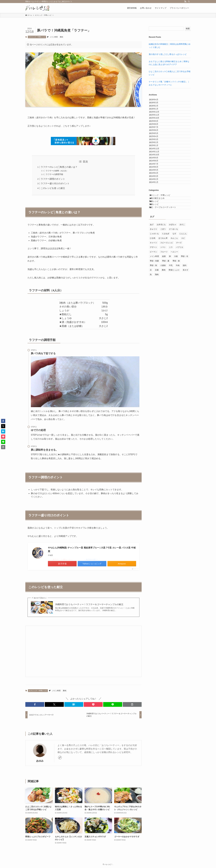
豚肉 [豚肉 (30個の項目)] (164, 358)
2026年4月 (156, 101)
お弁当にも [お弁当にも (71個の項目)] (161, 313)
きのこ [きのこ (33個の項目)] (182, 313)
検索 (188, 29)
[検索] (189, 2)
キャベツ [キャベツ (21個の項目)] (153, 331)
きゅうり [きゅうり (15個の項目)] (153, 317)
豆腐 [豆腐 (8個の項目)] (157, 358)
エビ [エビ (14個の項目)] (183, 326)
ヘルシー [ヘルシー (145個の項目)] (174, 340)
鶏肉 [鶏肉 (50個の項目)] (157, 363)
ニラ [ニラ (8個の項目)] (171, 335)
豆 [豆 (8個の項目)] (151, 358)
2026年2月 (156, 112)
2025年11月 (157, 130)
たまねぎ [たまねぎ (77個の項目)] (166, 322)
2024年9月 (156, 210)
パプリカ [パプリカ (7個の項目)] (179, 335)
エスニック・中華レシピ (37, 37)
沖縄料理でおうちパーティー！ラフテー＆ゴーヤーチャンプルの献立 (89, 604)
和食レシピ (157, 283)
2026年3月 (156, 107)
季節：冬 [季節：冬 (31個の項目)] (185, 344)
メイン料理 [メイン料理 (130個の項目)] (154, 344)
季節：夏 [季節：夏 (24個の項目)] (166, 349)
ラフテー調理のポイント (53, 179)
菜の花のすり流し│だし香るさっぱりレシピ (168, 54)
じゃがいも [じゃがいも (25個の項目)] (154, 322)
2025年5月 (156, 164)
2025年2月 (156, 181)
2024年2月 (156, 250)
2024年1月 (156, 256)
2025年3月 (156, 175)
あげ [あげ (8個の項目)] (152, 313)
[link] (60, 758)
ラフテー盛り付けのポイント (55, 183)
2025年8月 (156, 147)
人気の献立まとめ (160, 277)
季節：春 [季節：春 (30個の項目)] (176, 349)
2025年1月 (156, 187)
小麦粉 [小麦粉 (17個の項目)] (163, 354)
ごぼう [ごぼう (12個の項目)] (163, 317)
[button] (35, 704)
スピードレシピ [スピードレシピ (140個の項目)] (167, 331)
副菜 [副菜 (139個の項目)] (164, 344)
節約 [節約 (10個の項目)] (185, 354)
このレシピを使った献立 (53, 188)
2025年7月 (156, 152)
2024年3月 (156, 244)
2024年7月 (156, 221)
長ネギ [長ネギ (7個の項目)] (185, 358)
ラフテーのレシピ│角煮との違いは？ (59, 167)
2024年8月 (156, 215)
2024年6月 (156, 227)
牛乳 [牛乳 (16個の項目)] (171, 354)
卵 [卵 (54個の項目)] (170, 344)
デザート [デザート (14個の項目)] (153, 335)
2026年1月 (156, 118)
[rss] (185, 2)
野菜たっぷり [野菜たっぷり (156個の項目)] (174, 358)
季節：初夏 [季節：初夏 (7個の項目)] (154, 349)
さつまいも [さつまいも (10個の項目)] (174, 317)
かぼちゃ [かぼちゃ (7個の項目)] (173, 313)
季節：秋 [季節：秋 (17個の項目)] (153, 354)
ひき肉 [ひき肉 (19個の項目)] (153, 326)
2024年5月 (156, 233)
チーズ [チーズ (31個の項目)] (179, 331)
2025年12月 (157, 124)
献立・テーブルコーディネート (166, 294)
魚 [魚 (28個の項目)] (151, 363)
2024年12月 (157, 192)
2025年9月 (156, 141)
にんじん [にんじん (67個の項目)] (183, 322)
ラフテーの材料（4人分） (57, 171)
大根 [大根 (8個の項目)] (176, 344)
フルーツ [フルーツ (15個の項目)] (164, 340)
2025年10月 (157, 135)
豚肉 (61, 37)
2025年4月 (156, 170)
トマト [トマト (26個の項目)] (163, 335)
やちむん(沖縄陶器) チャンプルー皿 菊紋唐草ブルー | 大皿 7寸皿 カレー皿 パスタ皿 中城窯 (92, 549)
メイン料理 (54, 37)
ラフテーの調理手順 (54, 174)
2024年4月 (156, 238)
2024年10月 (157, 204)
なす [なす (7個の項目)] (174, 322)
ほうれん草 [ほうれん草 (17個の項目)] (163, 326)
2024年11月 (157, 198)
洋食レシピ (157, 288)
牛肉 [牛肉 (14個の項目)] (178, 354)
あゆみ (40, 761)
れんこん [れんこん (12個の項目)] (174, 326)
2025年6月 (156, 158)
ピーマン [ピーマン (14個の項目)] (153, 340)
